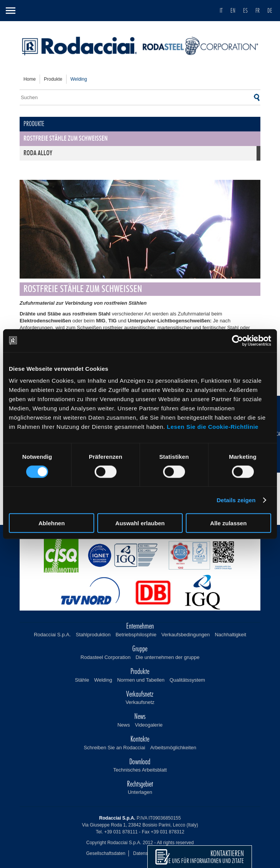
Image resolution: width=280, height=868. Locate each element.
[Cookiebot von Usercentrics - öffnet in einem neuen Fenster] (237, 340)
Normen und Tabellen (141, 680)
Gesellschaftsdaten (106, 853)
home (30, 79)
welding (79, 79)
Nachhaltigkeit (230, 635)
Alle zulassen (228, 523)
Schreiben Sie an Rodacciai (115, 748)
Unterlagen (140, 792)
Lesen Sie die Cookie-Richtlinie (213, 427)
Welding (103, 680)
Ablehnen (52, 523)
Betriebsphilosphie (136, 635)
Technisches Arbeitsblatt (140, 770)
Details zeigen (236, 500)
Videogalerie (149, 725)
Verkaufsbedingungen (186, 635)
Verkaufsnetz (140, 702)
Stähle (82, 680)
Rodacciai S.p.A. (52, 635)
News (124, 725)
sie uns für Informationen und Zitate (204, 857)
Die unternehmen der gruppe (167, 657)
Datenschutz (146, 853)
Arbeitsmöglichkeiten (173, 748)
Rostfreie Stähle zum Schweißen (66, 139)
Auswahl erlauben (140, 523)
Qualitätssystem (187, 680)
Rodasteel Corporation (105, 657)
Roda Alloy (38, 153)
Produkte (53, 79)
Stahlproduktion (93, 635)
